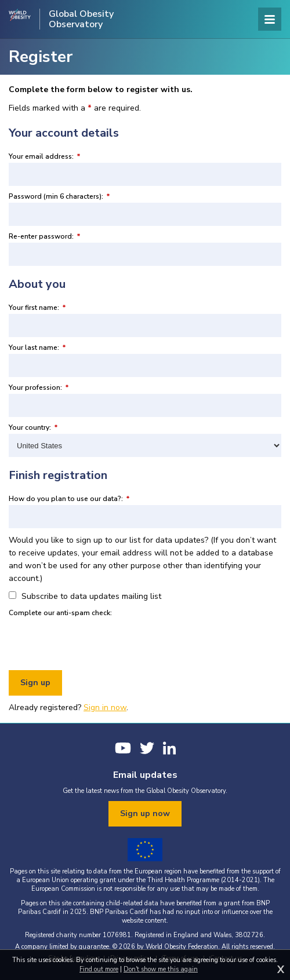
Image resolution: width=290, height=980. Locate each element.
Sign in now (105, 707)
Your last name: (37, 348)
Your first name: (37, 308)
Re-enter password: (45, 236)
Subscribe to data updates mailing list (85, 596)
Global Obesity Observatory (81, 19)
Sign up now (145, 813)
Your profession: (39, 387)
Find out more (99, 969)
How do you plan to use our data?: (69, 499)
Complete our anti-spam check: (60, 613)
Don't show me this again (161, 969)
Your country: (33, 427)
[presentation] (97, 642)
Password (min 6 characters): (59, 196)
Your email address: (45, 156)
